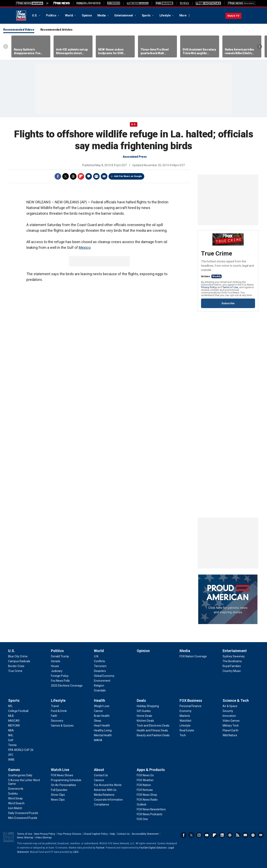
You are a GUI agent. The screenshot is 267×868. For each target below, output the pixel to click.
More (183, 15)
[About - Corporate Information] (108, 800)
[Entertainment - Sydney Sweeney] (234, 656)
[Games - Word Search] (16, 803)
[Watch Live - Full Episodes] (59, 790)
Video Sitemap (43, 838)
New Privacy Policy (45, 834)
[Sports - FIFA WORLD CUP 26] (21, 750)
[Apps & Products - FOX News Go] (145, 775)
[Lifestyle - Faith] (54, 716)
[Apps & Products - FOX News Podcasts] (150, 814)
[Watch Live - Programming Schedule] (66, 780)
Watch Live (60, 770)
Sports (146, 15)
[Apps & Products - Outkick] (142, 804)
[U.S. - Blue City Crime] (18, 656)
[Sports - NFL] (10, 706)
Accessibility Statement (145, 834)
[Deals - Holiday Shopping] (148, 706)
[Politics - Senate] (56, 661)
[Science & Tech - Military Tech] (231, 726)
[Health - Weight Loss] (102, 706)
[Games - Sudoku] (13, 794)
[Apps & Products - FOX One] (142, 819)
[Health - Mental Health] (103, 735)
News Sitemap (25, 838)
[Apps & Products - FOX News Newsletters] (151, 809)
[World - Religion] (99, 686)
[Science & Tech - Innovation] (229, 716)
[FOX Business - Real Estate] (187, 730)
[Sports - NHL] (11, 735)
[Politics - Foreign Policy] (60, 676)
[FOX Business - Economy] (186, 711)
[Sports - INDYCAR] (14, 726)
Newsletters (245, 835)
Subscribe (228, 303)
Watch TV (233, 16)
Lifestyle (165, 15)
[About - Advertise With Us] (105, 790)
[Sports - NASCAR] (14, 721)
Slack (230, 835)
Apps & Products (151, 770)
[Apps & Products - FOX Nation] (144, 785)
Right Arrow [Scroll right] (259, 46)
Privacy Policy (209, 287)
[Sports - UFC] (11, 755)
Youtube (207, 835)
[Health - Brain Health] (102, 716)
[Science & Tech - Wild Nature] (230, 735)
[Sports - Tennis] (12, 745)
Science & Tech (236, 700)
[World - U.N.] (96, 656)
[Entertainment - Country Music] (232, 671)
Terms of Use (230, 287)
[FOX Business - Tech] (183, 735)
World (69, 15)
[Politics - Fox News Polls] (60, 681)
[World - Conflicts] (100, 661)
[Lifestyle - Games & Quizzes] (62, 726)
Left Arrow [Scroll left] (6, 46)
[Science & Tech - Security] (228, 711)
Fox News (21, 16)
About (99, 770)
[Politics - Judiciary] (57, 671)
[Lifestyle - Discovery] (57, 721)
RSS (238, 835)
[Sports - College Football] (18, 711)
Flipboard (81, 176)
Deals (141, 700)
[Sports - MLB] (11, 716)
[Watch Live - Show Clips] (58, 795)
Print (96, 176)
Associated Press (135, 157)
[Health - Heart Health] (102, 726)
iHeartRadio (261, 835)
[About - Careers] (99, 780)
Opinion (87, 15)
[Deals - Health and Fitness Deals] (152, 730)
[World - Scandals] (100, 690)
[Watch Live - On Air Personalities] (64, 785)
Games (14, 770)
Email (104, 176)
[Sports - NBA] (11, 730)
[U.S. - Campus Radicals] (19, 661)
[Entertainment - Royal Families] (232, 666)
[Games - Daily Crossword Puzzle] (23, 813)
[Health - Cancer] (99, 711)
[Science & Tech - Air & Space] (230, 706)
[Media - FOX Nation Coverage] (193, 656)
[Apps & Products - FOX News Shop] (147, 795)
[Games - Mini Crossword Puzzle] (23, 818)
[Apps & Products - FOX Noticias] (145, 790)
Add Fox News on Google (128, 176)
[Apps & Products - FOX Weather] (145, 780)
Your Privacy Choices (69, 834)
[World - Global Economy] (104, 676)
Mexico (85, 247)
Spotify (253, 835)
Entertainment (124, 15)
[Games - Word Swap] (15, 798)
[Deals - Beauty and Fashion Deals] (153, 735)
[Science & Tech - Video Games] (231, 721)
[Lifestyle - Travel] (55, 706)
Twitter (66, 176)
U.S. (35, 15)
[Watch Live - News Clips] (58, 800)
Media (102, 15)
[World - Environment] (102, 681)
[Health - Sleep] (98, 721)
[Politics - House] (55, 666)
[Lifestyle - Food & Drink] (59, 711)
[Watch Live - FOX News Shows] (62, 775)
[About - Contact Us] (101, 775)
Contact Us (123, 834)
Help (112, 834)
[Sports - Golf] (11, 740)
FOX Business (191, 700)
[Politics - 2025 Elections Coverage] (67, 686)
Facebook (58, 176)
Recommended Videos (19, 30)
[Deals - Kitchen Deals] (145, 721)
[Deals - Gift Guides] (144, 711)
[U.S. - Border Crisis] (16, 666)
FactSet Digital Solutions (153, 848)
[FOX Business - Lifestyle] (185, 726)
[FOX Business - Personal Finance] (191, 706)
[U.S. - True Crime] (15, 671)
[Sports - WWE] (11, 760)
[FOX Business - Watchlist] (185, 721)
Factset (100, 848)
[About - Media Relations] (104, 795)
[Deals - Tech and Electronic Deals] (153, 726)
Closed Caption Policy (96, 834)
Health (100, 700)
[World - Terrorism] (100, 666)
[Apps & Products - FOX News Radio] (147, 800)
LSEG (76, 852)
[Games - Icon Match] (15, 808)
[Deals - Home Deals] (144, 716)
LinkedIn (222, 835)
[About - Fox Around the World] (108, 785)
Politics (51, 15)
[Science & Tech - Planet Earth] (230, 730)
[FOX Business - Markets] (185, 716)
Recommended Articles (56, 30)
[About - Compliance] (102, 804)
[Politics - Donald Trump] (60, 656)
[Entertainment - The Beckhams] (232, 661)
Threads (73, 176)
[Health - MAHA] (98, 740)
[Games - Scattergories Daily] (20, 775)
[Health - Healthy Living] (103, 730)
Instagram (199, 835)
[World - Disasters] (100, 671)
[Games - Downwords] (16, 789)
